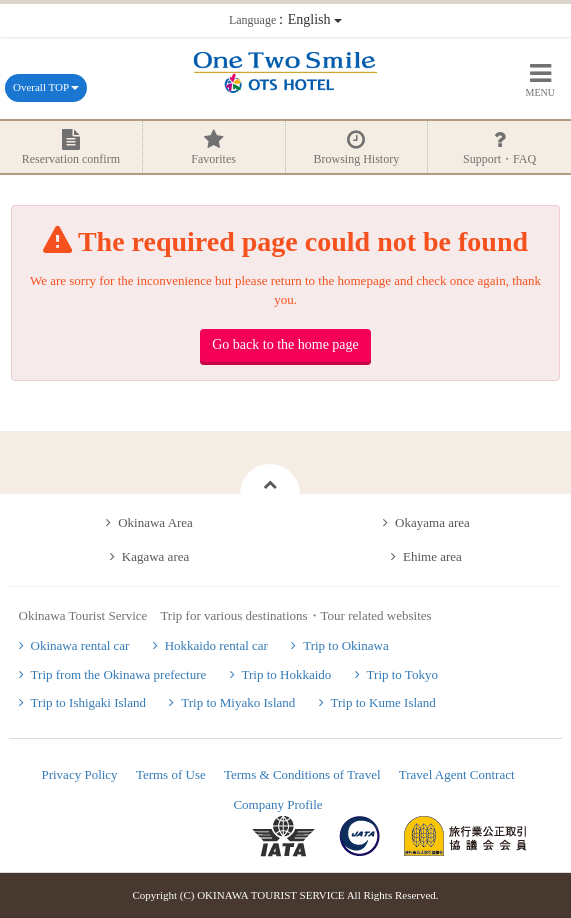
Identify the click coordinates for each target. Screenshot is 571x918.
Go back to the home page (285, 344)
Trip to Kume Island (383, 702)
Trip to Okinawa (345, 645)
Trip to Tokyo (402, 674)
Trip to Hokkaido (287, 674)
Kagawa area (155, 556)
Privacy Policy (79, 774)
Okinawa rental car (80, 645)
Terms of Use (171, 774)
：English (285, 19)
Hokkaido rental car (216, 645)
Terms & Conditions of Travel (302, 774)
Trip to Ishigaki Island (88, 702)
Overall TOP (46, 87)
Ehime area (432, 556)
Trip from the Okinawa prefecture (119, 674)
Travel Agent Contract (457, 774)
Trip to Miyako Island (238, 702)
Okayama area (432, 522)
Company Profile (277, 804)
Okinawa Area (155, 522)
